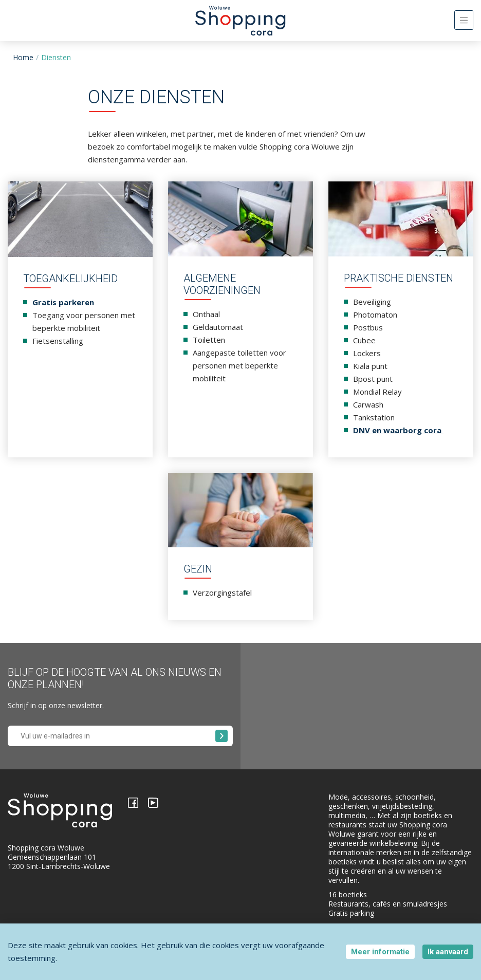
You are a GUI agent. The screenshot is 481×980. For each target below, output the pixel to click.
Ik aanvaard (448, 952)
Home (23, 57)
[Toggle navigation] (464, 20)
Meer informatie (380, 952)
